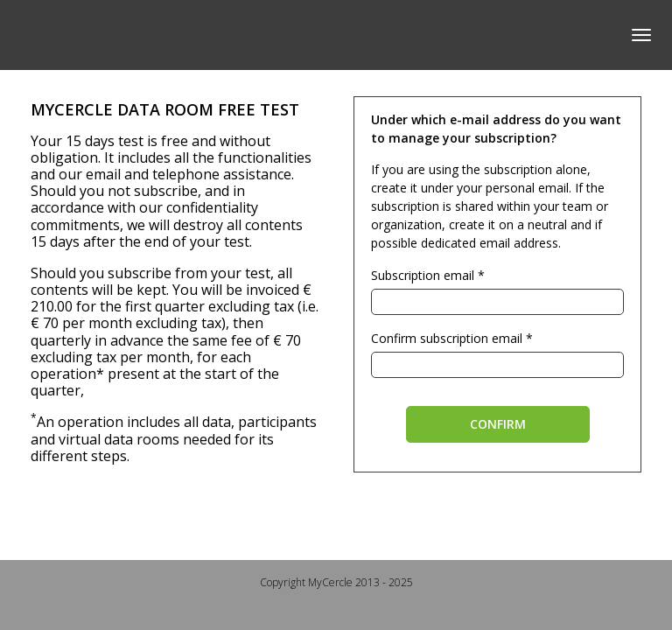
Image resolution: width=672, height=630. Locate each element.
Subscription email (423, 275)
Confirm (498, 424)
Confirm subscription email (447, 338)
